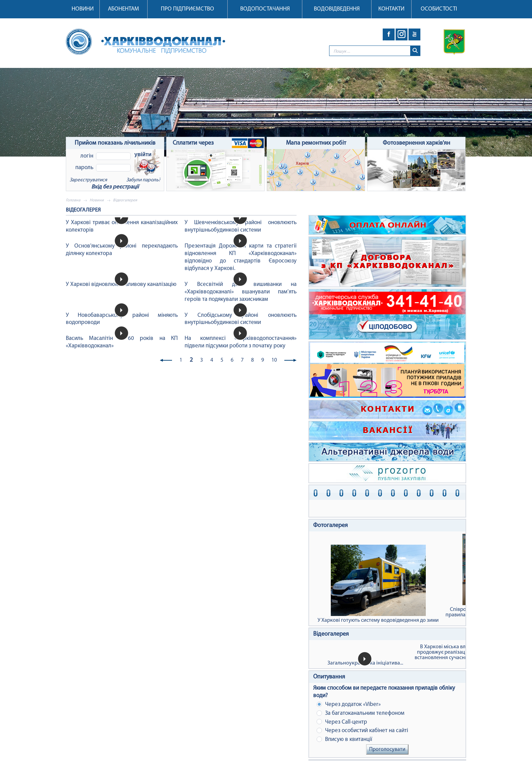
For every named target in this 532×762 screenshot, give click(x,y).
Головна (73, 200)
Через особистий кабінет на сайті (362, 731)
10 (274, 360)
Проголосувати (387, 749)
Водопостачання (265, 9)
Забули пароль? (143, 180)
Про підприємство (187, 9)
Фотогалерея (330, 525)
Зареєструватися (88, 180)
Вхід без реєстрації (115, 187)
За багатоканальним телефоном (360, 713)
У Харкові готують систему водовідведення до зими (378, 584)
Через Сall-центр (342, 722)
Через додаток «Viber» (349, 704)
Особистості (439, 9)
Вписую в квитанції (344, 739)
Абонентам (123, 9)
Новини (83, 9)
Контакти (391, 9)
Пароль (84, 168)
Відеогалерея (331, 634)
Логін (87, 156)
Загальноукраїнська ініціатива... (365, 663)
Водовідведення (337, 9)
